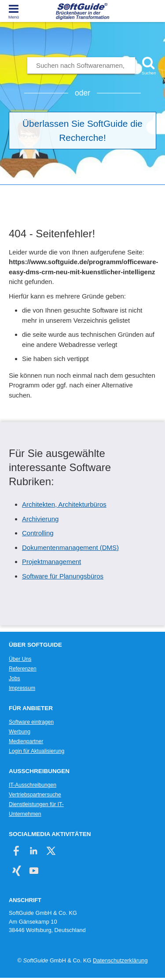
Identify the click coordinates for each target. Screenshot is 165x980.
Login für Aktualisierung (37, 751)
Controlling (38, 533)
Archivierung (40, 519)
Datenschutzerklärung (120, 960)
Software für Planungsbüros (63, 576)
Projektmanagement (51, 562)
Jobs (15, 678)
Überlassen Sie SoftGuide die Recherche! (82, 130)
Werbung (20, 732)
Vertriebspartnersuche (35, 795)
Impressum (22, 688)
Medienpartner (26, 741)
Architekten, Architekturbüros (64, 504)
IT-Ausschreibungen (33, 785)
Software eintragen (31, 722)
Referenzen (23, 669)
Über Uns (20, 659)
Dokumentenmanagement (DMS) (70, 547)
